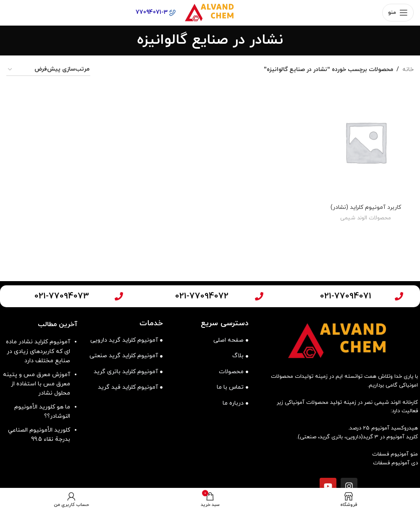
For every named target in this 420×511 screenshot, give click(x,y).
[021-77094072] (259, 296)
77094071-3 (156, 12)
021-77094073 (62, 296)
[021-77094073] (119, 296)
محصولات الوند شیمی (366, 218)
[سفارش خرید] (48, 70)
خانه (408, 70)
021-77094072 (202, 296)
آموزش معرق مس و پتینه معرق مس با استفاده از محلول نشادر (37, 384)
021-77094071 (346, 296)
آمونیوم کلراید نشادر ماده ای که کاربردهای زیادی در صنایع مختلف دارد (38, 351)
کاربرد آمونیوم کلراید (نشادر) (366, 207)
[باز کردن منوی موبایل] (398, 13)
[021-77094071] (399, 296)
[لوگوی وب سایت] (210, 12)
